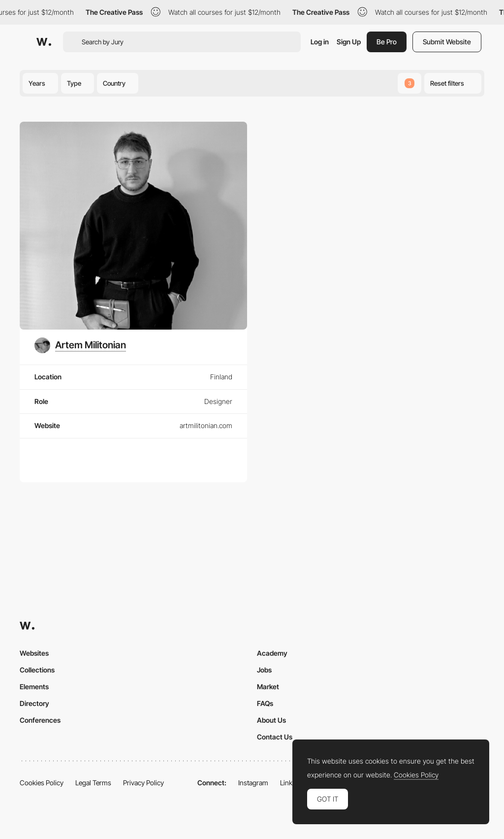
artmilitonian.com (206, 425)
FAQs (265, 703)
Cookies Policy (42, 783)
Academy (272, 653)
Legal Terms (93, 783)
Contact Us (275, 737)
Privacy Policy (143, 783)
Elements (34, 687)
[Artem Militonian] (80, 345)
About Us (271, 720)
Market (268, 687)
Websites (34, 653)
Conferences (40, 720)
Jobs (264, 670)
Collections (37, 670)
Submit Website (447, 42)
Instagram (253, 783)
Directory (34, 703)
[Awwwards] (44, 42)
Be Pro (387, 42)
